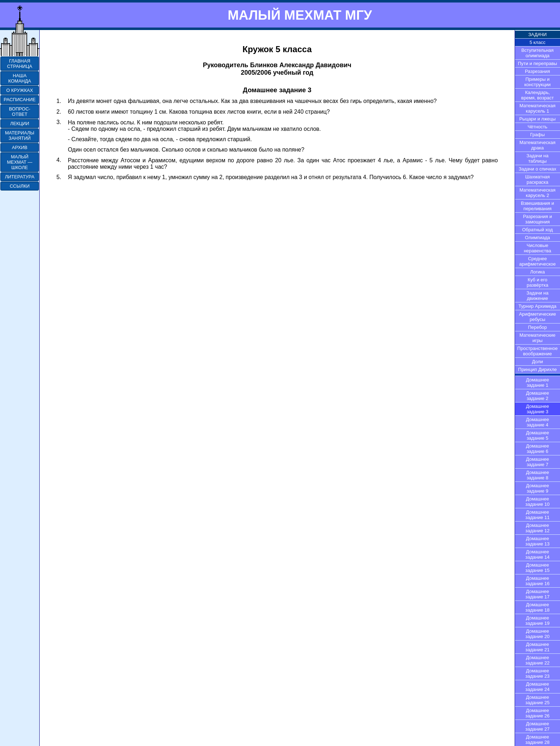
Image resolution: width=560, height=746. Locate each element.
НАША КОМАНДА (20, 78)
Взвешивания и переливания (538, 206)
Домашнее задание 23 (537, 673)
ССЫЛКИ (20, 186)
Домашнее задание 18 (537, 607)
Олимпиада (537, 238)
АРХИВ (19, 147)
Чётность (537, 127)
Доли (538, 362)
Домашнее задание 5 (537, 435)
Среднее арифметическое (537, 261)
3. (59, 122)
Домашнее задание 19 (537, 621)
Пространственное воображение (537, 351)
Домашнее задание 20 (537, 634)
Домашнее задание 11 (537, 515)
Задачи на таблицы (537, 158)
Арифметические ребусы (537, 317)
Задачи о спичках (537, 169)
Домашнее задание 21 (537, 647)
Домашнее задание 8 (537, 475)
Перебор (538, 327)
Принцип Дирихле (537, 369)
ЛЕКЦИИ (19, 123)
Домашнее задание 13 (537, 541)
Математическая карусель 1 (538, 108)
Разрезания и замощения (537, 219)
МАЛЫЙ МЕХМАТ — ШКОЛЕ (19, 162)
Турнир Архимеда (537, 306)
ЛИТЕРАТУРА (20, 177)
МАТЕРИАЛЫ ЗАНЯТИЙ (20, 135)
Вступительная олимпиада (538, 53)
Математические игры (538, 338)
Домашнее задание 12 (537, 528)
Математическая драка (538, 145)
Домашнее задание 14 (537, 554)
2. (59, 112)
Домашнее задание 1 (537, 382)
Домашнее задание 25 (537, 700)
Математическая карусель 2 (538, 193)
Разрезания (537, 71)
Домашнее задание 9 (537, 488)
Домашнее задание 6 (537, 449)
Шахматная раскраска (537, 179)
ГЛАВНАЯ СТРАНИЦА (20, 64)
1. (59, 101)
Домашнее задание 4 (537, 422)
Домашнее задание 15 (537, 568)
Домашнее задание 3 (537, 409)
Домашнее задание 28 (537, 740)
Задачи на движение (537, 296)
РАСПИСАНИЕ (19, 100)
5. (59, 177)
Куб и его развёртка (538, 282)
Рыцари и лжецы (537, 119)
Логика (537, 272)
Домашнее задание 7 (537, 462)
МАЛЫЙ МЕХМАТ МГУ (300, 15)
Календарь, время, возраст (537, 95)
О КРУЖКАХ (20, 90)
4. (59, 160)
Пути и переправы (537, 63)
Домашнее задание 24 (537, 687)
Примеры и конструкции (537, 82)
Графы (538, 135)
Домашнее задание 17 (537, 594)
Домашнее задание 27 (537, 726)
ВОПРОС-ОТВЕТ (20, 112)
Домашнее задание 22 (537, 660)
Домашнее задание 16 (537, 581)
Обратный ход (537, 230)
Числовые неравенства (537, 248)
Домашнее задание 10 (537, 502)
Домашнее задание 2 (537, 396)
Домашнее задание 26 (537, 713)
